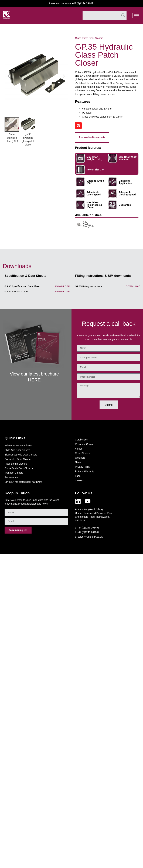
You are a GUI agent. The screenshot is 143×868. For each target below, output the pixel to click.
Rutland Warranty (84, 471)
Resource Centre (84, 444)
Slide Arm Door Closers (17, 450)
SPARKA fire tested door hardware (23, 482)
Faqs (78, 476)
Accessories (11, 477)
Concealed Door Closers (18, 459)
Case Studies (82, 453)
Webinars (80, 458)
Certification (81, 440)
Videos (79, 449)
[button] (9, 76)
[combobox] (101, 15)
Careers (79, 480)
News (78, 462)
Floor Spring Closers (16, 464)
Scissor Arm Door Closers (19, 446)
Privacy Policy (83, 467)
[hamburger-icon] (136, 15)
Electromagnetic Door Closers (21, 455)
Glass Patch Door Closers (89, 38)
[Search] (123, 15)
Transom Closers (14, 473)
